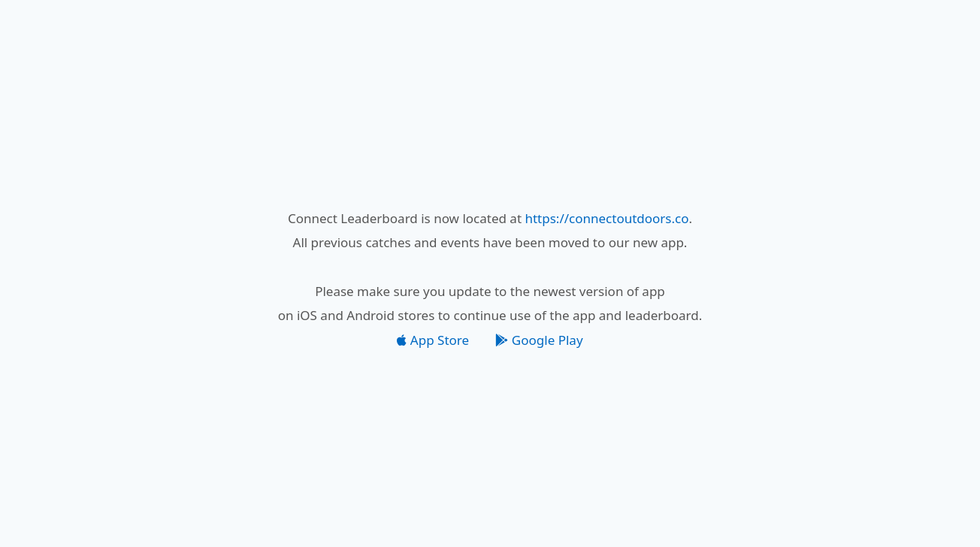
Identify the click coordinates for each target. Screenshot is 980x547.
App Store (433, 340)
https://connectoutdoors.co (606, 218)
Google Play (539, 340)
